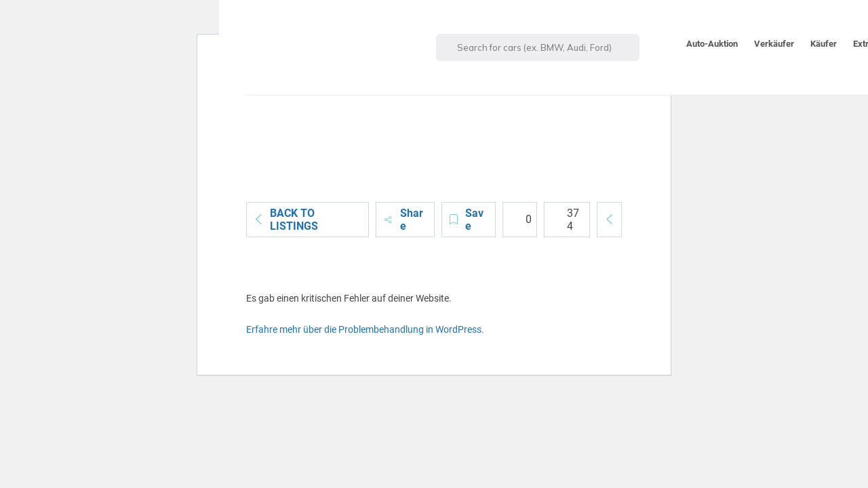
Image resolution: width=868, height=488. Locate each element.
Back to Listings (286, 220)
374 (565, 220)
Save (466, 220)
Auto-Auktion (712, 44)
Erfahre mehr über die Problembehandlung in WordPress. (365, 329)
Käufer (824, 44)
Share (403, 220)
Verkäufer (774, 44)
